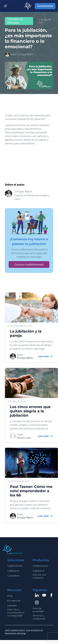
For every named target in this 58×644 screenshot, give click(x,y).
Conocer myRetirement (29, 264)
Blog (10, 596)
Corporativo (13, 576)
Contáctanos (45, 6)
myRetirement (15, 566)
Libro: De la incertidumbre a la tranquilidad (16, 613)
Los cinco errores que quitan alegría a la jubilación (30, 411)
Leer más (43, 356)
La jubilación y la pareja (26, 333)
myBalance (13, 571)
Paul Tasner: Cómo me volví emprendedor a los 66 (31, 491)
